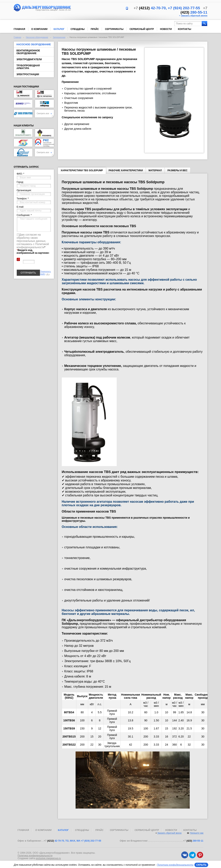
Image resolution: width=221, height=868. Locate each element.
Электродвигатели (29, 59)
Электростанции (28, 74)
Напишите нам (197, 833)
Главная (19, 29)
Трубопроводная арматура (28, 67)
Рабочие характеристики (126, 170)
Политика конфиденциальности (35, 856)
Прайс (95, 29)
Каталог (59, 29)
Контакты (184, 29)
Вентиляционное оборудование (28, 52)
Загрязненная (59, 37)
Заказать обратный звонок (194, 16)
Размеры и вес (178, 170)
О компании (39, 29)
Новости (166, 29)
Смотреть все (44, 113)
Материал (155, 170)
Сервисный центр (142, 29)
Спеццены (78, 29)
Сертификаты (114, 29)
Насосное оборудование (37, 37)
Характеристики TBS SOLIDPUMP (82, 171)
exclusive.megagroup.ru (48, 858)
